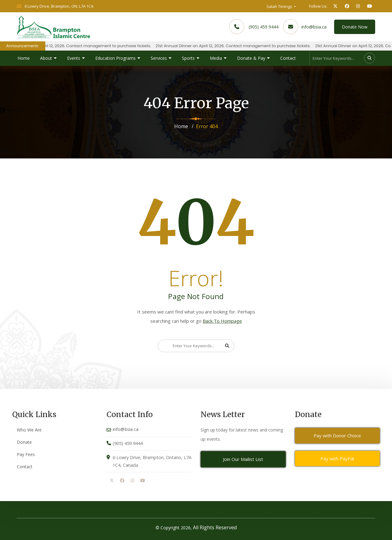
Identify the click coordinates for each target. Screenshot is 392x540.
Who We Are (29, 430)
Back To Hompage (222, 321)
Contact (288, 58)
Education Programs (115, 58)
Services (159, 58)
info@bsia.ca (314, 27)
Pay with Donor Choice (337, 435)
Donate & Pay (251, 58)
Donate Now (355, 27)
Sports (188, 58)
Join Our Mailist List (243, 459)
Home (24, 58)
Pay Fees (26, 454)
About (46, 58)
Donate (24, 442)
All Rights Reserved (215, 527)
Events (74, 58)
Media (216, 58)
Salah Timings (280, 6)
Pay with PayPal (337, 458)
